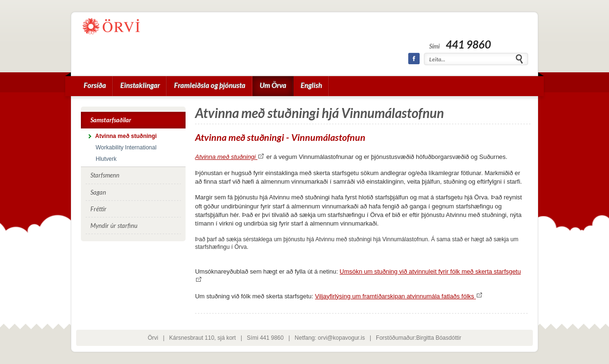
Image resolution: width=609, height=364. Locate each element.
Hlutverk (106, 159)
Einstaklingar (140, 85)
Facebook (414, 59)
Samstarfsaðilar (111, 120)
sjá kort (227, 338)
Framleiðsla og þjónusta (210, 85)
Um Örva (273, 85)
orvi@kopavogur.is (341, 338)
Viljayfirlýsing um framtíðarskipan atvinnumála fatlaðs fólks (399, 296)
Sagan (98, 192)
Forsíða (95, 85)
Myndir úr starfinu (114, 226)
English (311, 85)
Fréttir (98, 209)
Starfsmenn (105, 175)
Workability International (126, 148)
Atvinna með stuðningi (230, 157)
